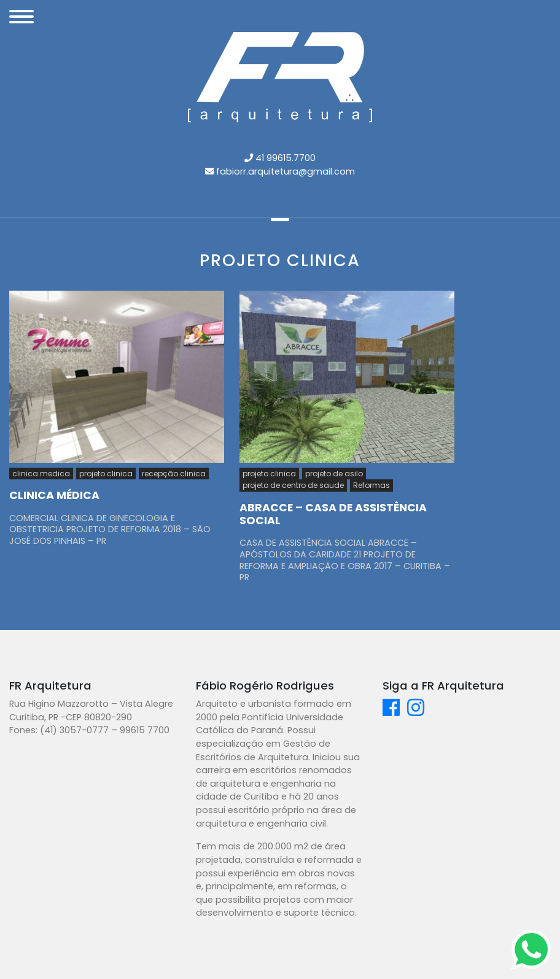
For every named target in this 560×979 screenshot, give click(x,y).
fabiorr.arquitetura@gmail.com (286, 171)
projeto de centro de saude (293, 485)
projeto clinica (106, 474)
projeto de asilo (334, 474)
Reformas (371, 485)
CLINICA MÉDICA (54, 495)
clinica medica (41, 474)
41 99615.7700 (286, 158)
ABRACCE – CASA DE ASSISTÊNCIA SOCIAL (333, 514)
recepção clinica (174, 474)
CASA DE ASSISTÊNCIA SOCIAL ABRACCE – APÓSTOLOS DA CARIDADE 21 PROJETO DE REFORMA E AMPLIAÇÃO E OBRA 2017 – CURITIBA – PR (345, 560)
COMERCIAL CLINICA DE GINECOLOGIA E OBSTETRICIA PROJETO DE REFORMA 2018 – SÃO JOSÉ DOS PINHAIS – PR (110, 529)
